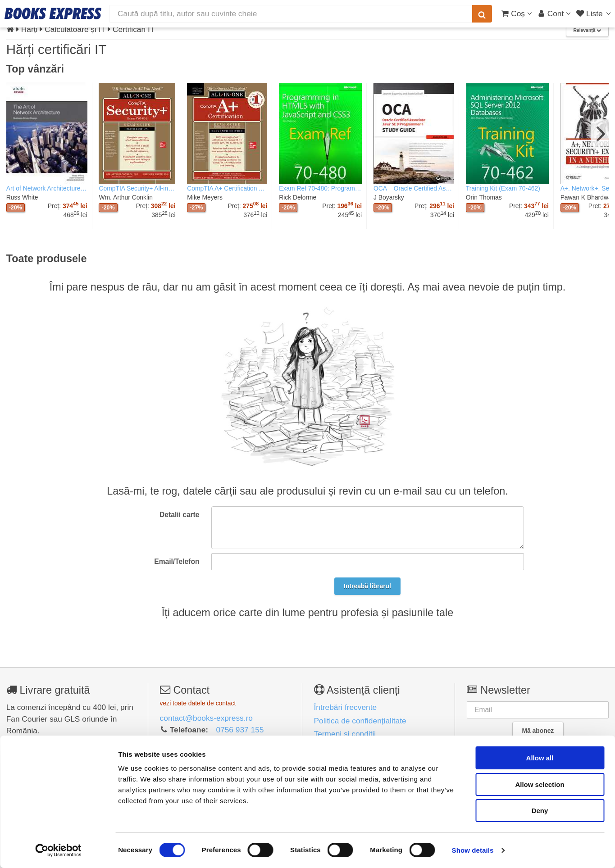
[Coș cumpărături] (517, 14)
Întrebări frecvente (346, 707)
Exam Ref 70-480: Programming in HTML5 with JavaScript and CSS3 (320, 188)
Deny (540, 811)
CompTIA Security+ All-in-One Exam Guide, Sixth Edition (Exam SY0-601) (137, 188)
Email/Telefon (177, 561)
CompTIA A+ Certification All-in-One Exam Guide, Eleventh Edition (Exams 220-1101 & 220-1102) (227, 188)
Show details (473, 850)
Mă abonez (538, 731)
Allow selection (540, 784)
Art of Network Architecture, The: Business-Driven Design (47, 188)
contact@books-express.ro (206, 718)
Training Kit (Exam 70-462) (503, 188)
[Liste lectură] (594, 14)
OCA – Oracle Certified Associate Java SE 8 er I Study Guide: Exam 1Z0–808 (414, 188)
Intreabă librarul (367, 586)
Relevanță (587, 30)
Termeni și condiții (345, 734)
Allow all (540, 758)
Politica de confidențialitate (360, 721)
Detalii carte (179, 515)
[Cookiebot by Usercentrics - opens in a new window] (58, 850)
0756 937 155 (240, 730)
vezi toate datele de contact (198, 703)
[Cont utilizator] (554, 14)
